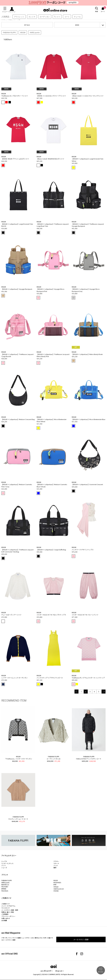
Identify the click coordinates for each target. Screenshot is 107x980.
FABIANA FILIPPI (9, 33)
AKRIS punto (35, 33)
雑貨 (55, 868)
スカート (56, 863)
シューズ (4, 868)
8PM (55, 885)
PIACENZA (5, 891)
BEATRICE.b (5, 885)
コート (67, 17)
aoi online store (55, 10)
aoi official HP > (47, 971)
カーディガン (45, 17)
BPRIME (4, 889)
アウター (56, 861)
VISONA (56, 891)
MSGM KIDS (57, 883)
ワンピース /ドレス (7, 863)
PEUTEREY (5, 887)
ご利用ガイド (6, 904)
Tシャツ (57, 17)
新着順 (77, 25)
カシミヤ (32, 17)
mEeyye (56, 887)
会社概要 (4, 920)
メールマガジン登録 (81, 939)
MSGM (23, 33)
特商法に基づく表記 (8, 912)
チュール (77, 17)
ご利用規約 (5, 914)
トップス (4, 861)
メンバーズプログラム (8, 906)
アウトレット (19, 17)
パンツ (4, 865)
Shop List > (59, 971)
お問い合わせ (6, 918)
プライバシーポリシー (8, 916)
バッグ (56, 865)
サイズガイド (6, 908)
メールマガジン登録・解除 (10, 910)
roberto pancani (59, 889)
